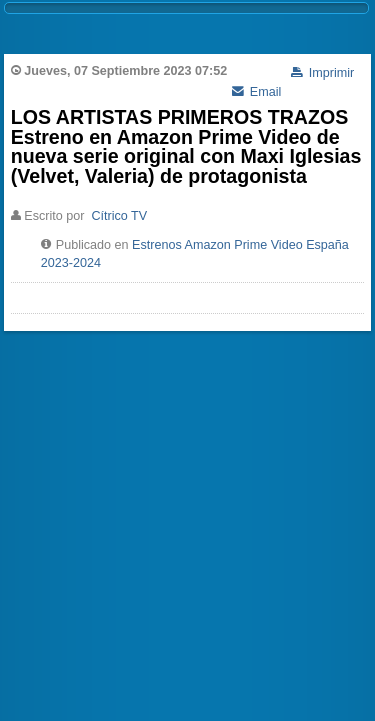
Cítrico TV (119, 216)
